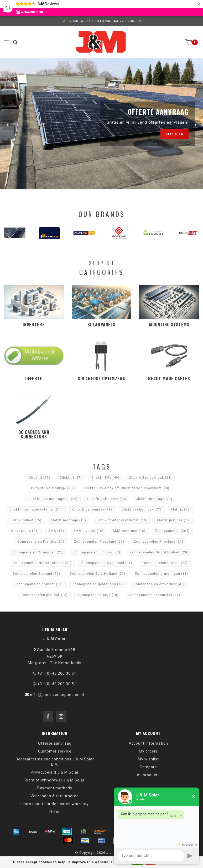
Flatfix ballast (26, 520)
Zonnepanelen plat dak (44, 595)
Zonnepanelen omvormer (159, 584)
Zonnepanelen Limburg (97, 552)
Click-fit (40, 478)
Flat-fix (181, 509)
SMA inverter (89, 531)
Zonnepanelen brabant (39, 584)
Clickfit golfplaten (107, 499)
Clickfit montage (154, 499)
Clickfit (71, 478)
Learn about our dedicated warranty (55, 804)
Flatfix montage (69, 520)
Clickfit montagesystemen (36, 509)
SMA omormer (129, 531)
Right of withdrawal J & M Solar (55, 780)
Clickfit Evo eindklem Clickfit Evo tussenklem (126, 488)
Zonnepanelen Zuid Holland (97, 574)
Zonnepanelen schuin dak (154, 595)
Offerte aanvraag (55, 743)
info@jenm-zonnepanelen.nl (57, 695)
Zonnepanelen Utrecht (165, 563)
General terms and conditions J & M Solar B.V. (55, 762)
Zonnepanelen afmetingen (161, 574)
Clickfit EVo (105, 478)
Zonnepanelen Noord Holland (42, 563)
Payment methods (55, 788)
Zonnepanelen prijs (98, 595)
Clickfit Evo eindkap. (53, 488)
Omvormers (25, 531)
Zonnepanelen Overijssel (107, 563)
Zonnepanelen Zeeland (36, 574)
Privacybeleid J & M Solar (55, 772)
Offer (55, 812)
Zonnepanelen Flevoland (99, 542)
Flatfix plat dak (174, 520)
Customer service (55, 751)
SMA (56, 531)
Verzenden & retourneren (55, 796)
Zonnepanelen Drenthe (41, 542)
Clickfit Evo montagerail (53, 499)
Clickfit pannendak (92, 509)
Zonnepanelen (172, 531)
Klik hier (175, 134)
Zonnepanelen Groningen (38, 552)
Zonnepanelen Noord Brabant (159, 552)
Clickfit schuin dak (142, 509)
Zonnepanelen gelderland (98, 584)
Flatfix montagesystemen (122, 520)
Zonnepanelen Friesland (158, 542)
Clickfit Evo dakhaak (150, 478)
